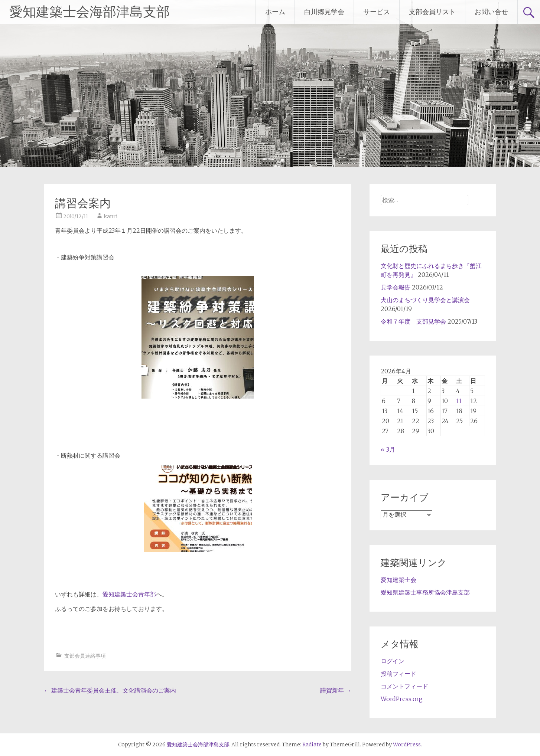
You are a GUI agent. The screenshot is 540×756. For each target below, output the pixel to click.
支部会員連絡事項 (85, 656)
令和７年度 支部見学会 (413, 321)
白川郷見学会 (324, 12)
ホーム (275, 12)
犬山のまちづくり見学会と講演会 (425, 300)
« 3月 (388, 449)
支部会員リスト (432, 12)
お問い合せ (491, 12)
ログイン (393, 661)
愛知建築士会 (399, 580)
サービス (377, 12)
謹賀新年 (336, 690)
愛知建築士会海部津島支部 (90, 12)
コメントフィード (404, 686)
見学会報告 (396, 287)
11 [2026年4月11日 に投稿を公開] (459, 401)
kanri (111, 216)
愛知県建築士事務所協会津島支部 (425, 592)
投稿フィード (399, 674)
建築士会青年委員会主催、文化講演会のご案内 (110, 690)
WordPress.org (402, 699)
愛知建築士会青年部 (129, 594)
